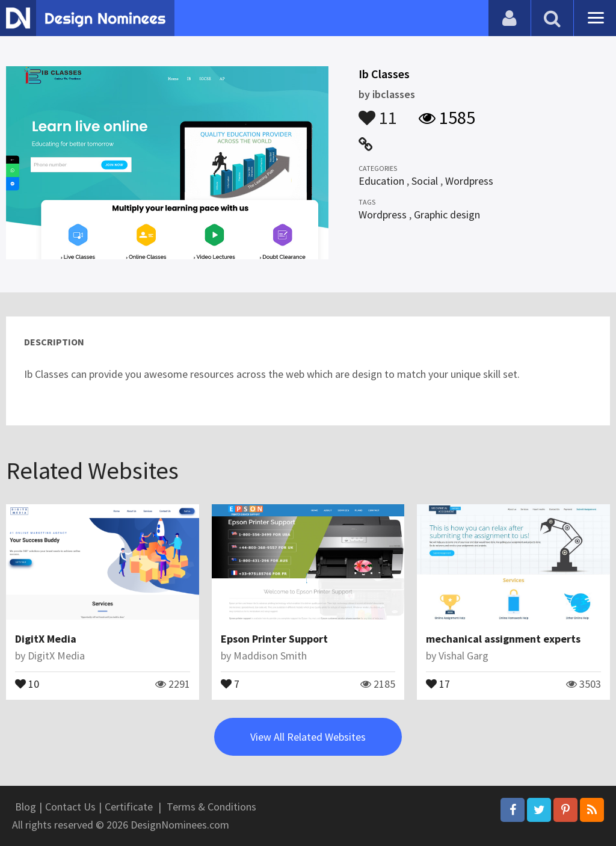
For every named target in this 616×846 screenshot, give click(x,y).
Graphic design (447, 215)
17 (438, 683)
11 (378, 112)
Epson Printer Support (274, 639)
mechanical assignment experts (503, 639)
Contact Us (70, 807)
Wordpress (469, 181)
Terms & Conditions (211, 807)
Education (381, 181)
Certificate (129, 807)
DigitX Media (46, 639)
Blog (26, 807)
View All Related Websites (308, 737)
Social (425, 181)
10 (27, 683)
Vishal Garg (464, 656)
